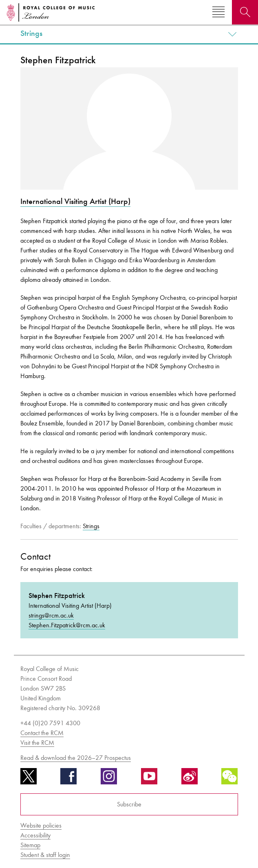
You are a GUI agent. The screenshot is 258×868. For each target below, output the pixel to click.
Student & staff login (45, 855)
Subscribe (129, 804)
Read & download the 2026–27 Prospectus (76, 758)
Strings (31, 33)
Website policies (41, 825)
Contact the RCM (42, 733)
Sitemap (30, 845)
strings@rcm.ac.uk (51, 615)
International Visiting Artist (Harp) (75, 201)
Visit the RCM (37, 743)
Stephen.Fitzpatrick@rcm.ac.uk (67, 625)
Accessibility (35, 835)
